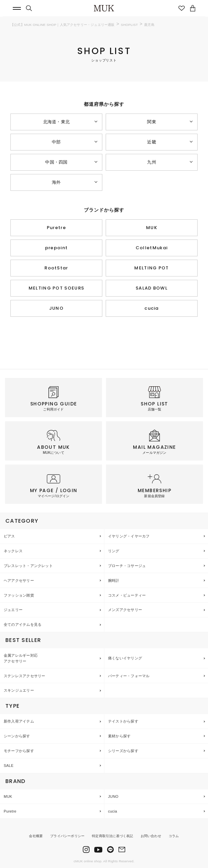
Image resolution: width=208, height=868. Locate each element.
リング (114, 551)
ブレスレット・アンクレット (28, 566)
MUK (152, 228)
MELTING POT (151, 268)
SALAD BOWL (152, 288)
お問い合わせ (151, 836)
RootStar (56, 268)
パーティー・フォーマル (129, 676)
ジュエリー (13, 610)
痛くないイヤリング (125, 658)
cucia (152, 308)
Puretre (56, 228)
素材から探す (119, 736)
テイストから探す (123, 721)
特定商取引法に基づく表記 (112, 836)
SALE (9, 766)
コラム (174, 836)
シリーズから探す (123, 751)
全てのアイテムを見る (23, 624)
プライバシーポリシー (67, 836)
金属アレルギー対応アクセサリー (21, 658)
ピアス (9, 536)
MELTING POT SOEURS (56, 288)
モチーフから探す (19, 751)
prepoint (56, 248)
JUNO (56, 308)
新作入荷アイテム (19, 721)
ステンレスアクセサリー (24, 676)
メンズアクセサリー (125, 610)
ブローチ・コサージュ (127, 566)
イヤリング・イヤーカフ (129, 536)
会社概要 (36, 836)
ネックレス (13, 551)
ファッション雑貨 (19, 595)
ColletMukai (152, 248)
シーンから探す (17, 736)
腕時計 (114, 580)
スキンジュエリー (19, 690)
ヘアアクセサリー (19, 580)
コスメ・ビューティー (127, 595)
